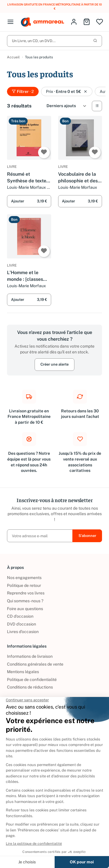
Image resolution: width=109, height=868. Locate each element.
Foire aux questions (25, 609)
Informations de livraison (30, 656)
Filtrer (23, 91)
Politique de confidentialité (32, 680)
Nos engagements (24, 578)
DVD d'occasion (22, 624)
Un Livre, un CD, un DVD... (54, 41)
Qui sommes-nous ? (25, 601)
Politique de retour (24, 585)
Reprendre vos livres (26, 593)
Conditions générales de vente (35, 664)
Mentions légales (23, 672)
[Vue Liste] (97, 106)
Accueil (13, 57)
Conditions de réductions (30, 687)
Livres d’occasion (23, 632)
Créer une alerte (54, 365)
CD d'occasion (20, 616)
